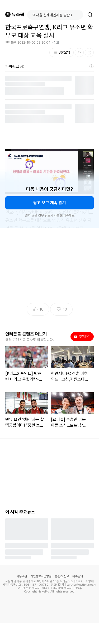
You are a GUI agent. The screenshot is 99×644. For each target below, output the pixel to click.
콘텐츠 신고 (62, 576)
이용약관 (22, 576)
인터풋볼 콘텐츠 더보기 (26, 334)
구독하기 (82, 337)
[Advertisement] (50, 633)
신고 (56, 43)
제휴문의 (78, 576)
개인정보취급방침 (41, 576)
